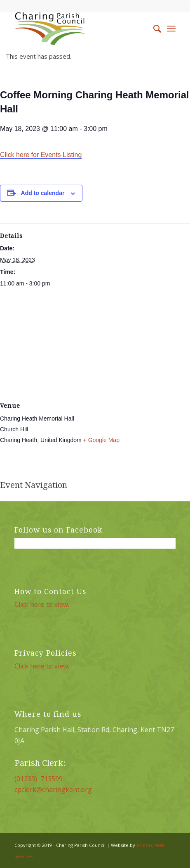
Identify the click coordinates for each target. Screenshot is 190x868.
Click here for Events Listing (41, 155)
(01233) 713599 (39, 779)
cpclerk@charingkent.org (53, 790)
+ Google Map (101, 440)
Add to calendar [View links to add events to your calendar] (43, 193)
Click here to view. (42, 604)
